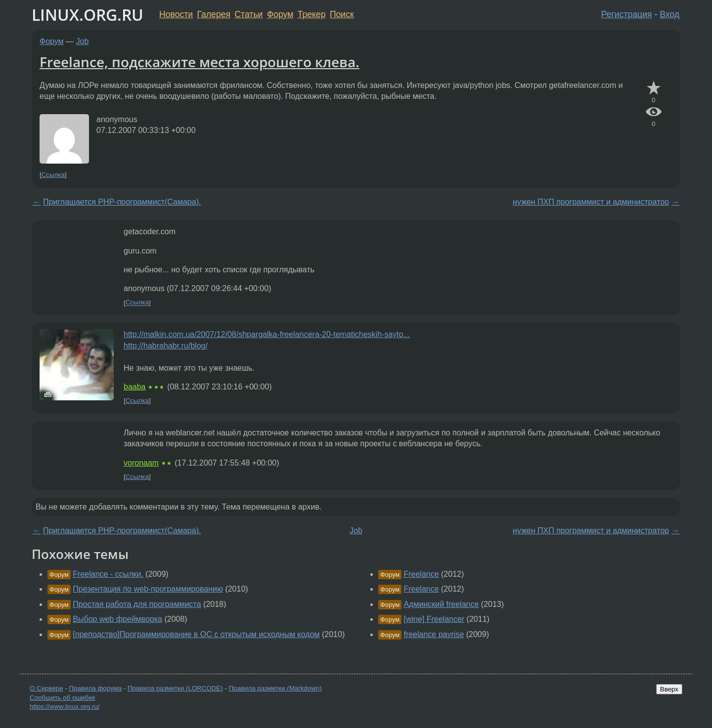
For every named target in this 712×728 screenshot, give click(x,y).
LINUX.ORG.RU (88, 15)
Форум (280, 14)
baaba (135, 387)
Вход (669, 14)
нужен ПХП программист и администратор (591, 202)
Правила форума (96, 688)
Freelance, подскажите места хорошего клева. (200, 62)
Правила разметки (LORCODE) (175, 688)
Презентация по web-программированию (148, 589)
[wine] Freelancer (434, 619)
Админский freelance (441, 604)
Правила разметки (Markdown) (275, 688)
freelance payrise (434, 634)
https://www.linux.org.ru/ (65, 707)
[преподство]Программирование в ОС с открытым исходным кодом (196, 634)
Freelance (421, 574)
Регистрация (627, 14)
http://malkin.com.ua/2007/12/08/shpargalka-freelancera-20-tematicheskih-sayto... (267, 334)
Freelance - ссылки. (108, 574)
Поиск (342, 14)
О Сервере (46, 688)
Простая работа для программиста (137, 604)
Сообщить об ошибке (63, 698)
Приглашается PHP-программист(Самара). (122, 202)
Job (83, 41)
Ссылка (53, 175)
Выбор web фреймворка (117, 619)
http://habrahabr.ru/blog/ (166, 346)
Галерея (214, 14)
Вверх (669, 689)
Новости (176, 14)
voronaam (141, 463)
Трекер (312, 14)
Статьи (248, 14)
